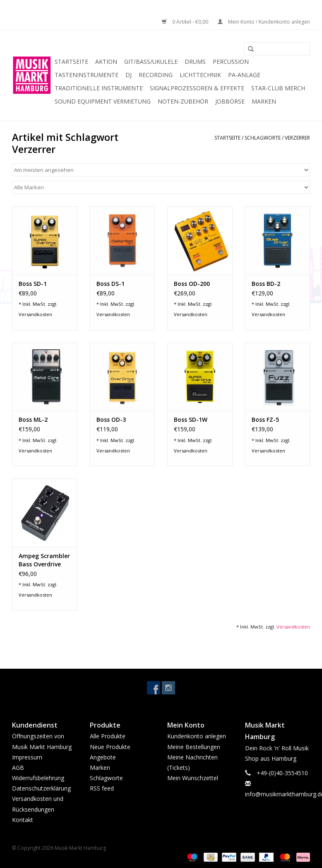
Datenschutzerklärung (41, 788)
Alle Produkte (108, 736)
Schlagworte (263, 138)
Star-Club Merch (278, 88)
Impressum (27, 757)
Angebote (103, 757)
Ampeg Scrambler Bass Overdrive (44, 560)
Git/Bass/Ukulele (151, 62)
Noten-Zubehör (183, 101)
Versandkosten (35, 314)
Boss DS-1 (111, 284)
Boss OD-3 (111, 419)
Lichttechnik (200, 75)
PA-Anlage (244, 75)
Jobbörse (230, 101)
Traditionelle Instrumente (99, 88)
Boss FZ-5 (265, 419)
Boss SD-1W (191, 419)
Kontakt (23, 820)
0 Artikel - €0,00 (186, 22)
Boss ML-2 (33, 419)
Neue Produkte (110, 747)
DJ (129, 75)
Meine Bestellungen (194, 747)
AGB (18, 768)
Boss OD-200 (192, 284)
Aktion (106, 62)
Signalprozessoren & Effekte (197, 88)
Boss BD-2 (266, 284)
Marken (264, 101)
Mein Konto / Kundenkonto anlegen (264, 22)
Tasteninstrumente (87, 75)
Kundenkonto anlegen (197, 736)
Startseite (71, 62)
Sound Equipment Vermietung (103, 101)
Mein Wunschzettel (193, 778)
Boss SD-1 (33, 284)
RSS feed (102, 788)
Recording (156, 75)
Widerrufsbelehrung (38, 778)
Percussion (231, 62)
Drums (195, 62)
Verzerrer (297, 138)
